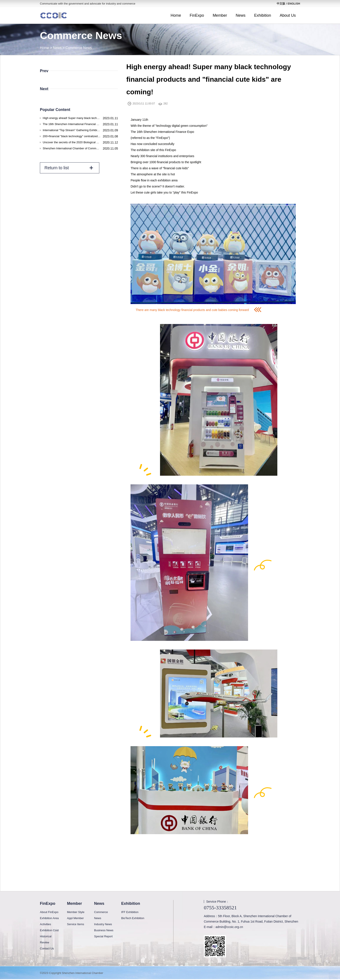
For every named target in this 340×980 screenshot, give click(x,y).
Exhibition (263, 15)
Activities (45, 924)
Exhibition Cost (49, 930)
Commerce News (79, 48)
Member (220, 15)
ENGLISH (294, 4)
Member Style (76, 912)
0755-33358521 (220, 908)
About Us (288, 15)
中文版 (281, 4)
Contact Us (47, 948)
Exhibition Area (49, 918)
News (241, 15)
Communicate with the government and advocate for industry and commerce (88, 4)
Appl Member (75, 918)
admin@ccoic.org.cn (229, 927)
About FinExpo (49, 912)
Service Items (76, 924)
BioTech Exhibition (133, 918)
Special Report (103, 936)
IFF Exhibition (130, 912)
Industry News (103, 924)
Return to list (69, 168)
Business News (104, 930)
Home (176, 15)
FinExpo (197, 15)
